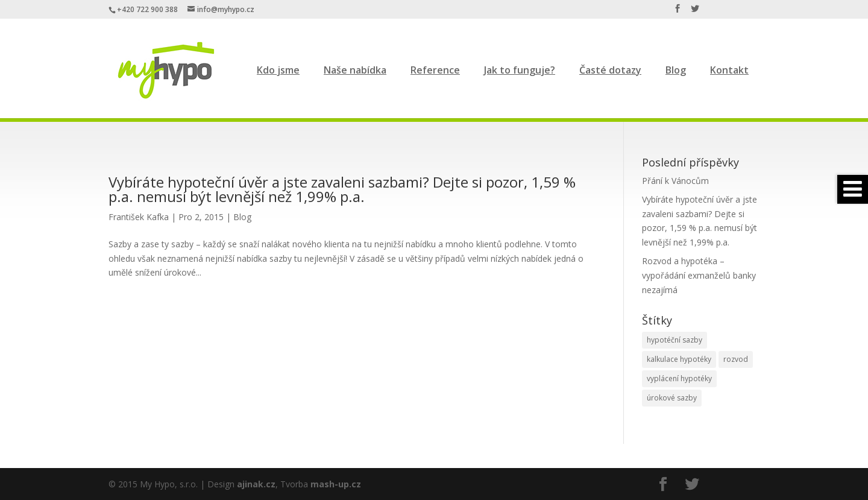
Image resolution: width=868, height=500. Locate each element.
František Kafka (139, 217)
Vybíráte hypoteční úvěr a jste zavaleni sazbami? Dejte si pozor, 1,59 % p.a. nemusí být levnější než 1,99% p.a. (342, 189)
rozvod (736, 359)
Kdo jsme (278, 70)
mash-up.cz (336, 484)
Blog (676, 70)
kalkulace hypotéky (679, 359)
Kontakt (729, 70)
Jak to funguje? (520, 70)
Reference (435, 70)
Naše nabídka (355, 70)
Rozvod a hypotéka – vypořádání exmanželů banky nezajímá (699, 275)
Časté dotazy (610, 70)
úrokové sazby (672, 398)
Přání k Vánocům (675, 181)
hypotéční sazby (675, 340)
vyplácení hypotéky (679, 378)
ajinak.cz (256, 484)
